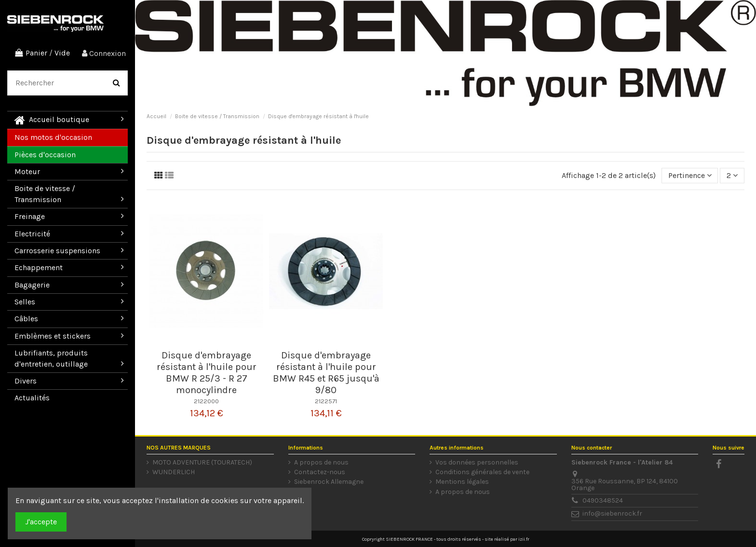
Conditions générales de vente (482, 472)
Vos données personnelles (477, 463)
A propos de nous (321, 463)
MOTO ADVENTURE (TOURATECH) (202, 463)
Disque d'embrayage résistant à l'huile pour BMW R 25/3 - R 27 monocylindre (207, 373)
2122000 (206, 401)
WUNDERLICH (174, 472)
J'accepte (41, 522)
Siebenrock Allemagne (329, 482)
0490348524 (603, 500)
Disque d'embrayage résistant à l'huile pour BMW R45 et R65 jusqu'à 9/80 (326, 373)
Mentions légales (462, 482)
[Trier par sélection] (690, 176)
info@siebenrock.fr (612, 513)
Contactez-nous (320, 472)
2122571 (326, 401)
